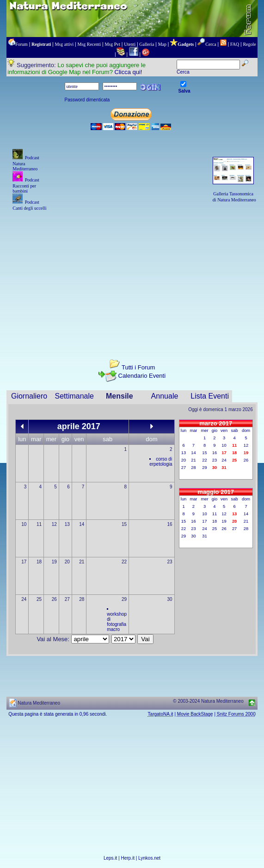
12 (54, 524)
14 (82, 524)
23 (170, 562)
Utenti (130, 44)
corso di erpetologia (161, 462)
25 (39, 599)
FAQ (235, 44)
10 (24, 524)
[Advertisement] (132, 277)
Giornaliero (29, 396)
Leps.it (110, 858)
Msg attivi (64, 44)
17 (24, 562)
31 (204, 536)
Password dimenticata (87, 100)
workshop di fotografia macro (117, 622)
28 (82, 599)
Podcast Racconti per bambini (26, 185)
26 (54, 599)
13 (67, 524)
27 (67, 599)
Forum (21, 44)
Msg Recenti (89, 44)
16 (170, 524)
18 (39, 562)
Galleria (147, 44)
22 (124, 562)
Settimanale (74, 396)
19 (54, 562)
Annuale (165, 396)
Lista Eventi (210, 396)
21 (82, 562)
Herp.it (128, 858)
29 (124, 599)
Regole (249, 44)
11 (39, 524)
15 (124, 524)
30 (170, 599)
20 (67, 562)
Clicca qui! (129, 72)
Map (162, 44)
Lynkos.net (149, 858)
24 (24, 599)
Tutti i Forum (138, 367)
